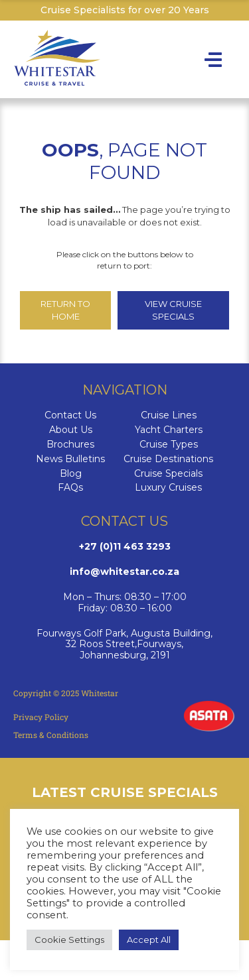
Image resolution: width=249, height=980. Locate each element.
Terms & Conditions (51, 735)
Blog (71, 474)
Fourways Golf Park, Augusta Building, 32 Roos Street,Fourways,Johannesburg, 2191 (124, 644)
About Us (71, 430)
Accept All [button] (149, 940)
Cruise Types (169, 445)
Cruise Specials (168, 474)
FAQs (70, 488)
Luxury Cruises (168, 488)
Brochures (70, 445)
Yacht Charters (169, 430)
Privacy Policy (41, 717)
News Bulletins (70, 459)
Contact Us (70, 415)
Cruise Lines (169, 415)
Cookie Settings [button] (69, 940)
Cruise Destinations (168, 459)
